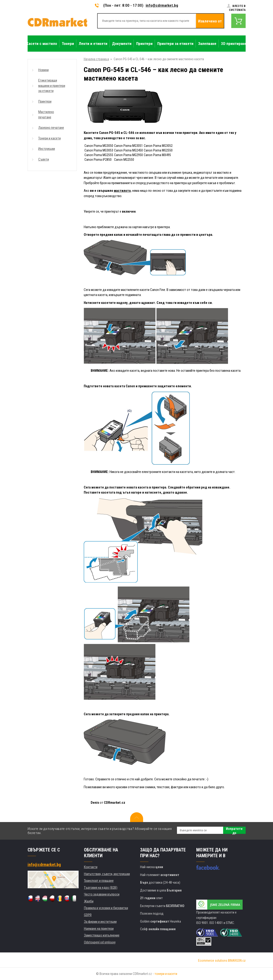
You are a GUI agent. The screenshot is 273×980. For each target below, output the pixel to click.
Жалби (89, 901)
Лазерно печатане (51, 128)
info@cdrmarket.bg (162, 5)
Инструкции (47, 149)
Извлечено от (210, 21)
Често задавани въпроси (102, 894)
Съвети (44, 159)
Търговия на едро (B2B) (101, 888)
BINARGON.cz (237, 961)
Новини (43, 70)
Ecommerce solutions (213, 961)
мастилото (122, 191)
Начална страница (96, 59)
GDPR (88, 915)
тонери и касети (166, 974)
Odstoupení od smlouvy (100, 942)
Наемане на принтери (99, 929)
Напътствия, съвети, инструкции (107, 874)
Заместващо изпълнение (102, 935)
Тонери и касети (50, 138)
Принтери (45, 101)
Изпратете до (234, 830)
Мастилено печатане (46, 115)
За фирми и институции (100, 922)
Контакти (91, 867)
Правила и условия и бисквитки (106, 908)
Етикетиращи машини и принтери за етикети (52, 86)
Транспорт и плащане (99, 881)
